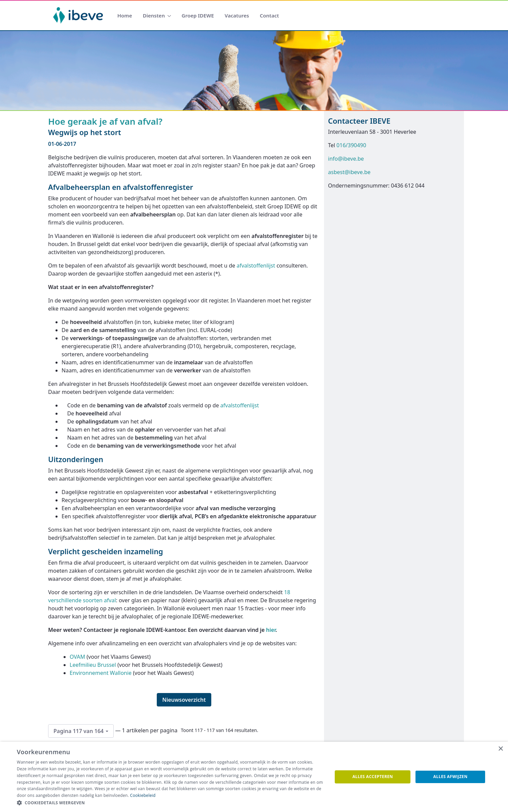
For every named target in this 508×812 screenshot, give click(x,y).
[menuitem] (125, 16)
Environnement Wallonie (101, 673)
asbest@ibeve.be (349, 172)
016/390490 (351, 145)
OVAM (77, 657)
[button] (170, 803)
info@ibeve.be (346, 159)
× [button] (500, 749)
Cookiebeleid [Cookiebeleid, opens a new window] (143, 795)
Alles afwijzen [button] (450, 777)
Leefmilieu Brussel (93, 665)
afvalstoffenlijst (256, 266)
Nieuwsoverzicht (184, 700)
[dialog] (254, 777)
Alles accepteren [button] (373, 777)
